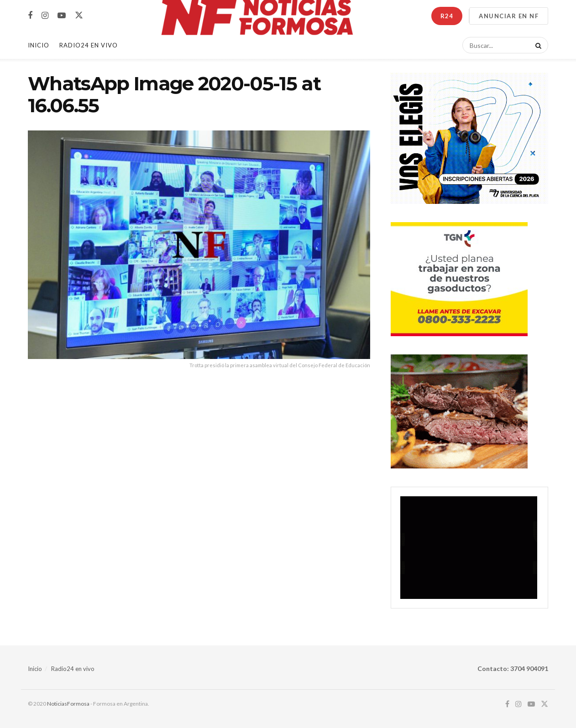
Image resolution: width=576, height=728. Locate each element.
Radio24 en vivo (73, 669)
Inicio (39, 45)
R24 (447, 16)
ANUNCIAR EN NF (509, 16)
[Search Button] (537, 45)
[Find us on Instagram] (45, 16)
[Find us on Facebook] (30, 16)
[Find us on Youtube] (62, 16)
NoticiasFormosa (68, 704)
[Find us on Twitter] (79, 16)
